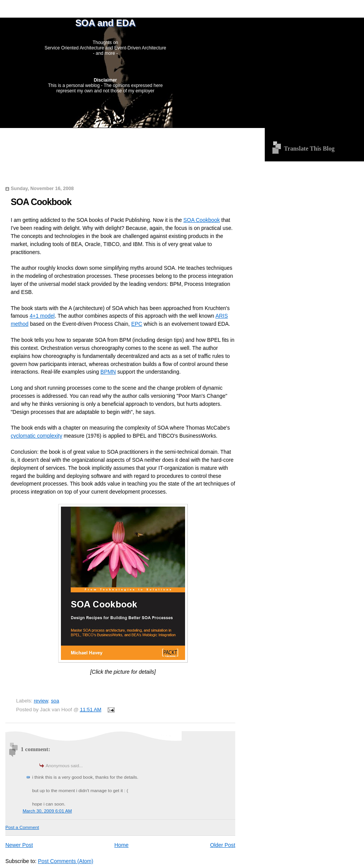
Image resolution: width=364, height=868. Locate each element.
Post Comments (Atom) (66, 861)
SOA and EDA (105, 23)
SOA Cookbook (41, 202)
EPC (137, 324)
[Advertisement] (120, 139)
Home (121, 845)
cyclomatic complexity (36, 436)
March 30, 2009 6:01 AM (47, 811)
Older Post (223, 845)
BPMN (108, 372)
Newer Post (19, 845)
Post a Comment (22, 827)
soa (55, 701)
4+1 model (42, 316)
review (41, 701)
